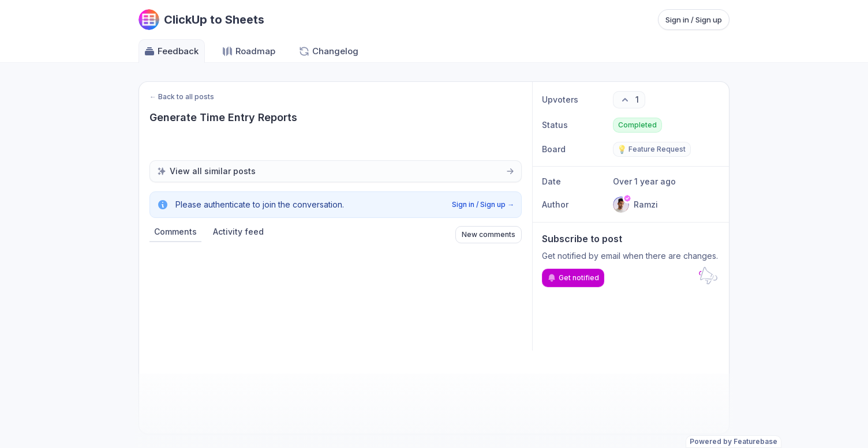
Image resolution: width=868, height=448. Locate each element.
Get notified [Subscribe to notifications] (573, 278)
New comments (489, 234)
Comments (175, 231)
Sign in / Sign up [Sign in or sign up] (694, 20)
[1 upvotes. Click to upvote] (629, 100)
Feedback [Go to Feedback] (171, 51)
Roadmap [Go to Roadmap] (248, 51)
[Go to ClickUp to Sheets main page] (201, 20)
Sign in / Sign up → (483, 204)
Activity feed (238, 231)
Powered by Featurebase (734, 441)
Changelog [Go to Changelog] (328, 51)
